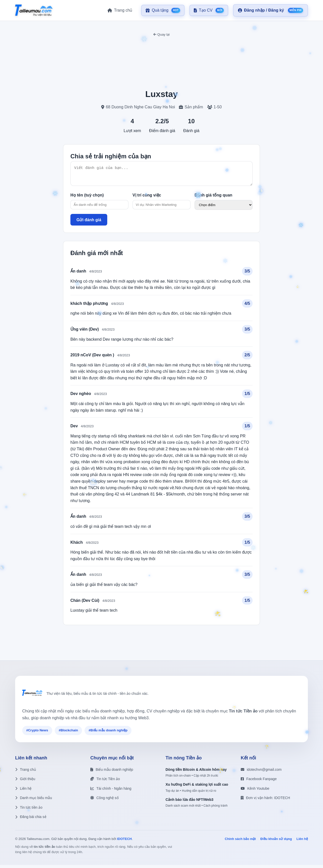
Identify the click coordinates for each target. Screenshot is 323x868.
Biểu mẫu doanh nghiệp (112, 773)
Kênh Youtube (255, 791)
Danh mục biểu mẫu (34, 801)
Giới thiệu (25, 782)
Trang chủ (26, 773)
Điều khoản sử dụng (276, 842)
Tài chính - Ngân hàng (111, 791)
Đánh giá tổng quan (213, 198)
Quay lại (161, 34)
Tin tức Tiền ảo (105, 782)
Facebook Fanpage (259, 782)
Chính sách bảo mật (240, 842)
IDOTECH (125, 842)
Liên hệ (23, 791)
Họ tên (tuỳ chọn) (87, 198)
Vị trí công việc (147, 198)
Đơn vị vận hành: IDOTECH (265, 801)
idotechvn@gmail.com (261, 773)
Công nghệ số (104, 801)
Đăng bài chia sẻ (31, 820)
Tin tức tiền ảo (29, 810)
